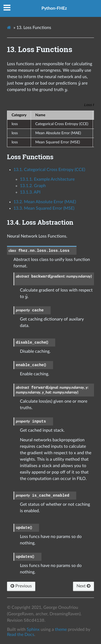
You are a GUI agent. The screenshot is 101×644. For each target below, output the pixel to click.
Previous (21, 586)
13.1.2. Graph (33, 186)
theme (61, 630)
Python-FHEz (54, 8)
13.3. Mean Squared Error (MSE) (44, 208)
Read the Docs (21, 635)
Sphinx (33, 630)
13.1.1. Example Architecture (47, 179)
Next (83, 586)
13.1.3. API (30, 192)
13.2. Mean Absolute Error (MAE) (45, 202)
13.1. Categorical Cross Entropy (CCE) (49, 170)
